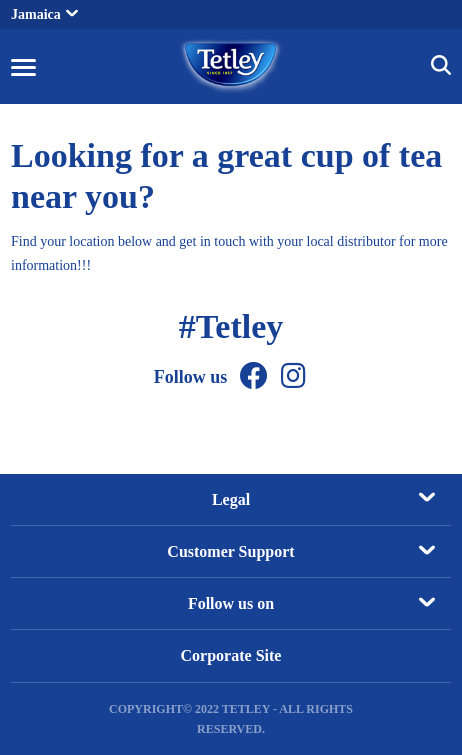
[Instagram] (293, 376)
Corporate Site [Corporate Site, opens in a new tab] (231, 655)
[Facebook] (254, 376)
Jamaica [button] (44, 14)
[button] (23, 66)
